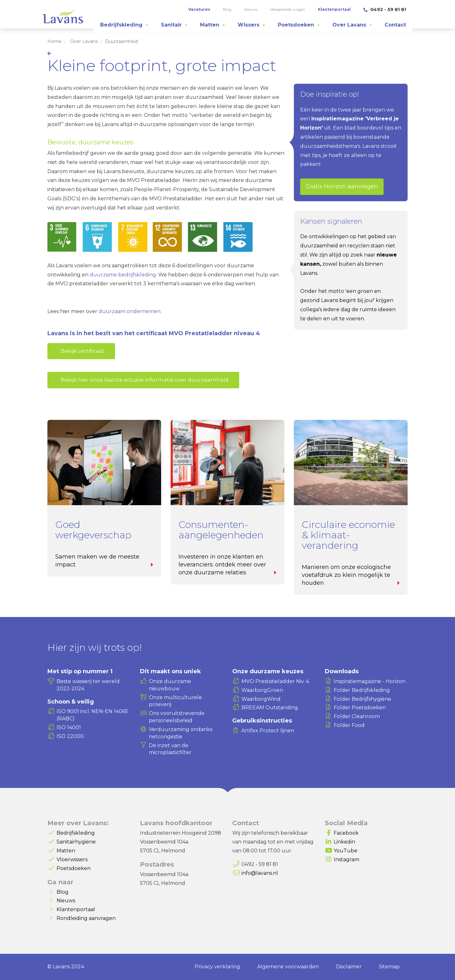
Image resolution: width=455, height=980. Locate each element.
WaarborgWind (261, 699)
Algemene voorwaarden (288, 967)
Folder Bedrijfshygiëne (362, 699)
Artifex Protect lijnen (268, 731)
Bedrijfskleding (76, 833)
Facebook (346, 833)
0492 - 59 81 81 (385, 9)
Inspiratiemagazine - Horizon (370, 681)
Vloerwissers (72, 859)
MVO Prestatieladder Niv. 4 (275, 681)
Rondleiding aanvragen (86, 918)
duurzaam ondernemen (130, 311)
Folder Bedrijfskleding (362, 690)
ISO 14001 (69, 727)
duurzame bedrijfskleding (123, 275)
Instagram (346, 859)
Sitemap (389, 967)
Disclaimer (349, 967)
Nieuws (66, 901)
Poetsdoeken (74, 868)
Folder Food (349, 725)
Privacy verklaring (217, 967)
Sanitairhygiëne (76, 842)
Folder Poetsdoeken (360, 708)
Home (55, 41)
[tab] (124, 25)
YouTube (346, 851)
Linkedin (344, 842)
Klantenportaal (76, 909)
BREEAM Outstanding (270, 708)
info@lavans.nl (260, 873)
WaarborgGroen (262, 690)
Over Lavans (84, 41)
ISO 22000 (70, 736)
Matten (66, 851)
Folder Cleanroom (357, 716)
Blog (63, 892)
